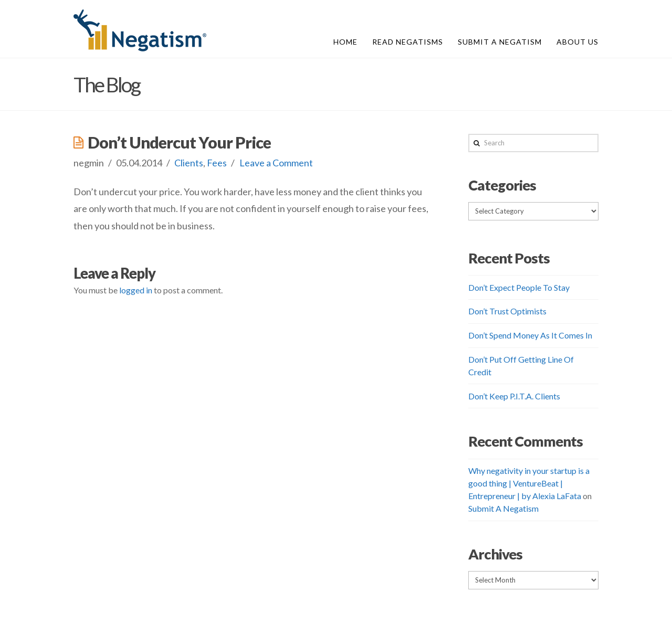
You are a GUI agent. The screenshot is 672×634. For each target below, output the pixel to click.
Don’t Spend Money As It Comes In (530, 335)
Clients (189, 163)
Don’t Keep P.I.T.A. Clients (514, 396)
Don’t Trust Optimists (507, 311)
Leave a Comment (276, 163)
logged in (136, 290)
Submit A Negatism (500, 42)
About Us (577, 42)
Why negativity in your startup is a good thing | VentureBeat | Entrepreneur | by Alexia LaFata (529, 483)
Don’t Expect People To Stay (519, 287)
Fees (217, 163)
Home (345, 42)
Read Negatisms (408, 42)
